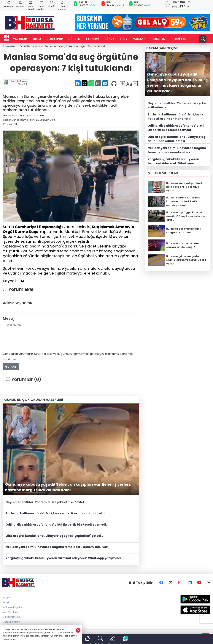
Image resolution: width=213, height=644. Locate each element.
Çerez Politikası (12, 622)
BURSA (37, 39)
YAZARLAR (20, 39)
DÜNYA (109, 39)
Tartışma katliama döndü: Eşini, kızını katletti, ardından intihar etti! (55, 514)
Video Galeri (41, 5)
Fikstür (51, 4)
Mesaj (8, 319)
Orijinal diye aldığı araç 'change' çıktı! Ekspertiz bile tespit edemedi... (57, 525)
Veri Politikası (10, 612)
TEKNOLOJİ (159, 39)
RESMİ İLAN (179, 39)
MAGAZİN (139, 39)
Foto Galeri (31, 5)
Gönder (11, 367)
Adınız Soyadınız (18, 303)
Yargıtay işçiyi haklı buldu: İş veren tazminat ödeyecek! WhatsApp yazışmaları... (65, 558)
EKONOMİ (93, 39)
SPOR (124, 39)
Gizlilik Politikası (12, 617)
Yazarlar (20, 4)
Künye (6, 598)
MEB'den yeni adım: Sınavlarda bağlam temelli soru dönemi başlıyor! (57, 547)
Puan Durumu (62, 5)
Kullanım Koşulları (13, 607)
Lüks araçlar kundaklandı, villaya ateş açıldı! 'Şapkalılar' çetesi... (54, 536)
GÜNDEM (74, 39)
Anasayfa (9, 4)
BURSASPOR (55, 39)
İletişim (7, 603)
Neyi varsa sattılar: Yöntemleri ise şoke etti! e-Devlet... (46, 502)
